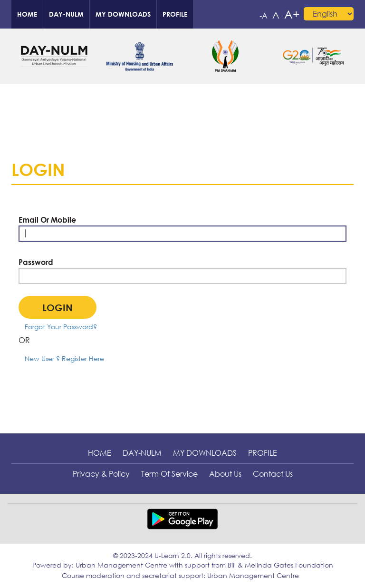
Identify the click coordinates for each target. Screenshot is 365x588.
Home (27, 14)
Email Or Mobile (47, 220)
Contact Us (273, 474)
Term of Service (169, 474)
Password (36, 262)
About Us (225, 474)
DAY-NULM (66, 14)
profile (175, 14)
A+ (292, 14)
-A (264, 16)
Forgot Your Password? (61, 327)
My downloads (123, 14)
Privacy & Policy (101, 474)
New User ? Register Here (64, 358)
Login (58, 307)
